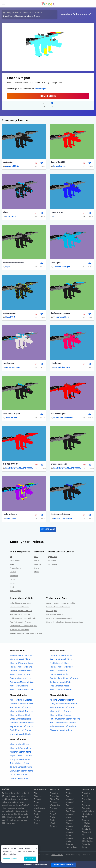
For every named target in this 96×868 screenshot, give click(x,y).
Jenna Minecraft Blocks (20, 734)
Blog (36, 793)
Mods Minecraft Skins (20, 659)
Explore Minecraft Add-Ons (20, 614)
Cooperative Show (61, 317)
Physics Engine (15, 568)
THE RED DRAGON (11, 464)
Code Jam (70, 844)
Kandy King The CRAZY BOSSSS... (19, 468)
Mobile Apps (39, 808)
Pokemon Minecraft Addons (63, 726)
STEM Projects (88, 841)
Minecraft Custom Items (21, 748)
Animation (14, 576)
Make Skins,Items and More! (20, 603)
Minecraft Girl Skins (19, 686)
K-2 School (86, 823)
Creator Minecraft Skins (21, 671)
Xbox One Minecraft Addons (63, 723)
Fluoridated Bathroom (63, 418)
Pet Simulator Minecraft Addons (65, 719)
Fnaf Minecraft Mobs (59, 663)
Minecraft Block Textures (21, 711)
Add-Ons (38, 564)
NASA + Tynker (52, 611)
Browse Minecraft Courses (20, 607)
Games (13, 579)
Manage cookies (10, 859)
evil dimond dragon (11, 413)
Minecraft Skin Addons (60, 711)
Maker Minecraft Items (20, 752)
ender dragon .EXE (59, 464)
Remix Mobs (48, 96)
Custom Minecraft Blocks (22, 704)
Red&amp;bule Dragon (61, 514)
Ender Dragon (41, 89)
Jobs (36, 805)
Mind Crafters (53, 564)
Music (12, 587)
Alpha (5, 212)
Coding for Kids (12, 13)
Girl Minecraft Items (19, 774)
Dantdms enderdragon (61, 313)
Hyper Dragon (57, 212)
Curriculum (55, 796)
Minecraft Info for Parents (20, 630)
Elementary (87, 808)
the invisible (8, 162)
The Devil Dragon (58, 413)
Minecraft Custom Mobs (61, 690)
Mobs (37, 13)
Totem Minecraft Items (20, 763)
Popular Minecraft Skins (21, 667)
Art (11, 557)
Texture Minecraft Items (21, 767)
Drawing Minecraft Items (21, 771)
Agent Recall (53, 557)
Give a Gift (54, 799)
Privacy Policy (57, 855)
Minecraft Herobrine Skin (22, 690)
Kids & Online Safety (73, 855)
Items (36, 568)
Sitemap (37, 811)
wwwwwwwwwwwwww (13, 263)
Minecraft (27, 13)
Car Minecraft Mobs (59, 674)
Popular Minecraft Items (21, 756)
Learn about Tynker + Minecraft (76, 14)
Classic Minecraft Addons (62, 730)
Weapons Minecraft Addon (62, 707)
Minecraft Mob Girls (59, 671)
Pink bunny (56, 363)
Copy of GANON (58, 162)
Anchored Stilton (13, 166)
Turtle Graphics (16, 591)
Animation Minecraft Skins (22, 682)
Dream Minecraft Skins (21, 678)
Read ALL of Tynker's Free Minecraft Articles (26, 633)
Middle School (88, 811)
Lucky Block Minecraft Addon (63, 704)
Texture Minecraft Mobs (61, 659)
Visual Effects (15, 560)
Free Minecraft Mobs (60, 686)
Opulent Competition (63, 518)
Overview (54, 793)
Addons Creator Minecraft (62, 700)
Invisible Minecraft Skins (21, 655)
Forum (37, 820)
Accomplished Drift (62, 367)
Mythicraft (52, 560)
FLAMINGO (10, 317)
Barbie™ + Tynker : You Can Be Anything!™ (62, 603)
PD (83, 835)
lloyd (7, 267)
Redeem (53, 802)
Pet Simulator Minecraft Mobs (64, 678)
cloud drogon (9, 363)
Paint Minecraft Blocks (20, 707)
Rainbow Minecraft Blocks (22, 723)
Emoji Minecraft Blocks (20, 719)
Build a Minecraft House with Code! (23, 618)
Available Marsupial (62, 267)
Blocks (37, 560)
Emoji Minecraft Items (20, 759)
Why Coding (55, 805)
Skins (36, 557)
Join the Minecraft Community (21, 611)
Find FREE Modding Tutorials (21, 622)
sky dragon (56, 263)
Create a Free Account (64, 865)
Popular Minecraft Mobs (61, 667)
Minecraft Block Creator (21, 700)
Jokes (12, 564)
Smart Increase (60, 166)
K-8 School (86, 826)
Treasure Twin (11, 418)
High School (87, 814)
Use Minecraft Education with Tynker (24, 626)
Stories (13, 583)
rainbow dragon (10, 514)
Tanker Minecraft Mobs (61, 682)
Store (36, 823)
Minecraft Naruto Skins (21, 674)
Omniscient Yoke (13, 367)
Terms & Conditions (42, 855)
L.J (54, 216)
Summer (54, 826)
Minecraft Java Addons (60, 715)
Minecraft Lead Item (19, 744)
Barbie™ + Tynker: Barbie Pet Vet (58, 607)
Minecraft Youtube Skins (21, 663)
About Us (38, 796)
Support (37, 799)
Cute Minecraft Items (20, 778)
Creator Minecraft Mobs (61, 655)
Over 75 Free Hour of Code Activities (60, 618)
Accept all (30, 859)
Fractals (13, 572)
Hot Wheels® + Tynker (55, 614)
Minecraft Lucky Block (20, 715)
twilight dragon (9, 313)
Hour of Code (72, 847)
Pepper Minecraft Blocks (21, 726)
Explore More (48, 529)
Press (36, 802)
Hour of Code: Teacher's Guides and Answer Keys (64, 622)
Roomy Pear (11, 518)
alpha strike (10, 216)
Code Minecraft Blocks (20, 730)
